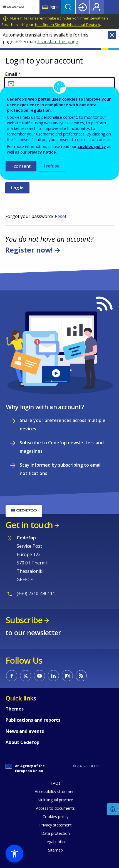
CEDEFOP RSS (81, 676)
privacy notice (42, 152)
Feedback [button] (113, 809)
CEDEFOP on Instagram (67, 676)
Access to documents (55, 808)
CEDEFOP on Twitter (26, 676)
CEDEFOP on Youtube (39, 676)
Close (112, 35)
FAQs (55, 783)
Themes (15, 709)
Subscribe (24, 620)
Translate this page (58, 42)
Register (97, 7)
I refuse (52, 166)
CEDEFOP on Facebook (12, 676)
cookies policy (92, 146)
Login (83, 7)
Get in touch (29, 525)
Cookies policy (55, 817)
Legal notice (55, 842)
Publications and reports (33, 720)
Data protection (55, 833)
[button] (14, 854)
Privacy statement (55, 825)
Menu (111, 7)
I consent (21, 166)
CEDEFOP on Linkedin (53, 676)
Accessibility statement (55, 791)
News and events (25, 731)
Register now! (29, 250)
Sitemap (55, 850)
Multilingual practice (55, 800)
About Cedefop (23, 742)
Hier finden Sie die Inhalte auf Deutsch (68, 25)
